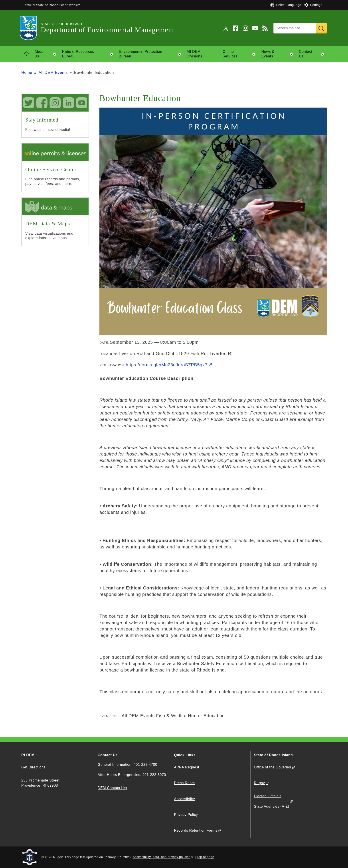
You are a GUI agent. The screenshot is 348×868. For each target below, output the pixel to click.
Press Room (184, 783)
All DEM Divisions (194, 54)
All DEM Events (53, 73)
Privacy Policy (186, 815)
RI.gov (259, 783)
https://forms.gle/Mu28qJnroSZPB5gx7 (167, 365)
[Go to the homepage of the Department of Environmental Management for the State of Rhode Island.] (31, 28)
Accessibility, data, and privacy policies (161, 857)
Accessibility (184, 799)
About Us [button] (47, 54)
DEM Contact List (112, 788)
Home (27, 73)
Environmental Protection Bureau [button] (151, 54)
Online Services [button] (240, 54)
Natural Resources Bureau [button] (89, 54)
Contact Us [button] (313, 54)
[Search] (295, 28)
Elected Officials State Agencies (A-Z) (272, 801)
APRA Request (187, 767)
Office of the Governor (273, 767)
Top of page (205, 857)
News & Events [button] (279, 54)
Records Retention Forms (196, 830)
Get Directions (33, 767)
